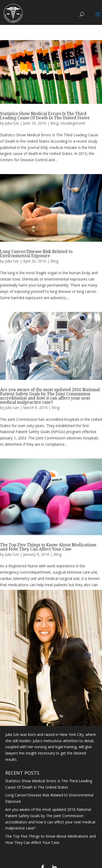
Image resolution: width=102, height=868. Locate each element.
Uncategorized (73, 123)
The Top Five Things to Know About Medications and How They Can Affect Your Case (48, 547)
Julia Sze (12, 123)
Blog (54, 123)
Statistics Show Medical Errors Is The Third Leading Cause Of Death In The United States (45, 116)
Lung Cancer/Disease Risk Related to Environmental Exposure (36, 254)
